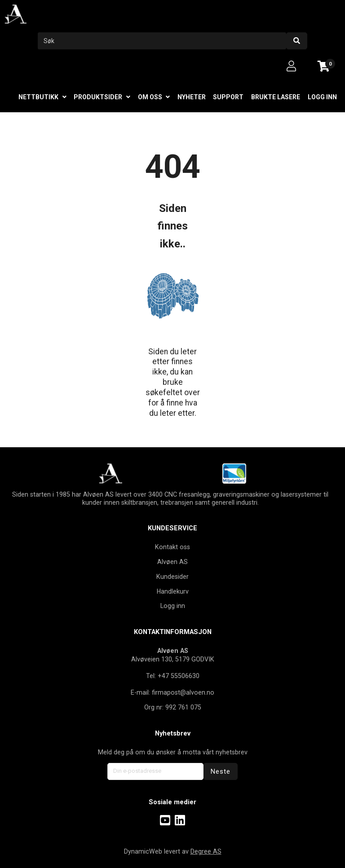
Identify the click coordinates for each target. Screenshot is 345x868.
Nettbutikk (38, 97)
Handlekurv (173, 591)
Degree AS (206, 851)
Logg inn (322, 97)
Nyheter (192, 97)
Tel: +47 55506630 (173, 676)
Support (228, 97)
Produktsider (98, 97)
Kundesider (172, 577)
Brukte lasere (276, 97)
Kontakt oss (172, 547)
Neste (221, 771)
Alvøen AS (172, 562)
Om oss (150, 97)
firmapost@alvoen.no (183, 692)
